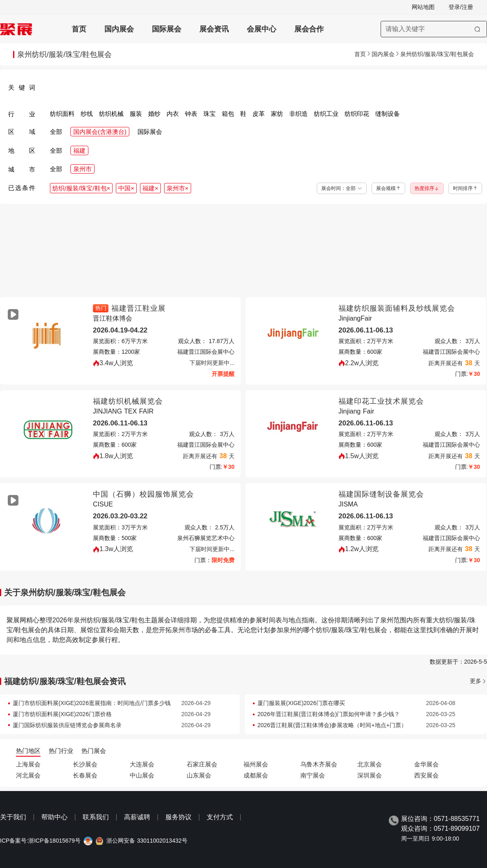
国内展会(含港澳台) (100, 132)
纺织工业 (326, 114)
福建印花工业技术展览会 (381, 401)
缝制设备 (388, 114)
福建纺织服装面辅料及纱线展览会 (397, 308)
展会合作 (309, 29)
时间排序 (465, 188)
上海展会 (28, 764)
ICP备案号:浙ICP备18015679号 (40, 841)
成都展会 (256, 775)
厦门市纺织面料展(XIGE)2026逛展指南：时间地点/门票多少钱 (92, 703)
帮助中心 (54, 817)
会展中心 (262, 29)
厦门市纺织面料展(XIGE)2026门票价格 (62, 714)
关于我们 (13, 817)
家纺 (277, 114)
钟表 (191, 114)
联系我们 (96, 817)
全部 (56, 132)
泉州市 (82, 169)
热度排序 (427, 188)
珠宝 (210, 114)
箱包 (228, 114)
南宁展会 (313, 775)
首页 (79, 29)
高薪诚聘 (137, 817)
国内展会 (119, 29)
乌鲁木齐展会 (319, 764)
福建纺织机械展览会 (128, 401)
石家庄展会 (202, 764)
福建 (79, 150)
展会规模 (388, 188)
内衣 (173, 114)
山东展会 (199, 775)
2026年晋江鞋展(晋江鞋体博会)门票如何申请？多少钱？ (329, 714)
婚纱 (154, 114)
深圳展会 (370, 775)
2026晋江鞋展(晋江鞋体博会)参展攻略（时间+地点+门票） (332, 725)
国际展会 (167, 29)
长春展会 (85, 775)
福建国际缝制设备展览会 (381, 494)
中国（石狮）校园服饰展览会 (143, 494)
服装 (136, 114)
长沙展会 (85, 764)
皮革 (259, 114)
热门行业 (61, 751)
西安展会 (426, 775)
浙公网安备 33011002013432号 (147, 841)
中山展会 (142, 775)
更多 (476, 681)
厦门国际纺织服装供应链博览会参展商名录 (67, 725)
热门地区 (28, 751)
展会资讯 (214, 29)
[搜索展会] (434, 29)
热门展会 (94, 751)
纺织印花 (357, 114)
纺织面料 (62, 114)
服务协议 (178, 817)
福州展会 (256, 764)
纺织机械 (111, 114)
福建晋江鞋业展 (139, 308)
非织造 (299, 114)
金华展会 (426, 764)
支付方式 (220, 817)
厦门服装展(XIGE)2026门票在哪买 (301, 703)
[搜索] (477, 29)
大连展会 (142, 764)
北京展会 (370, 764)
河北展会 (28, 775)
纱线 (87, 114)
